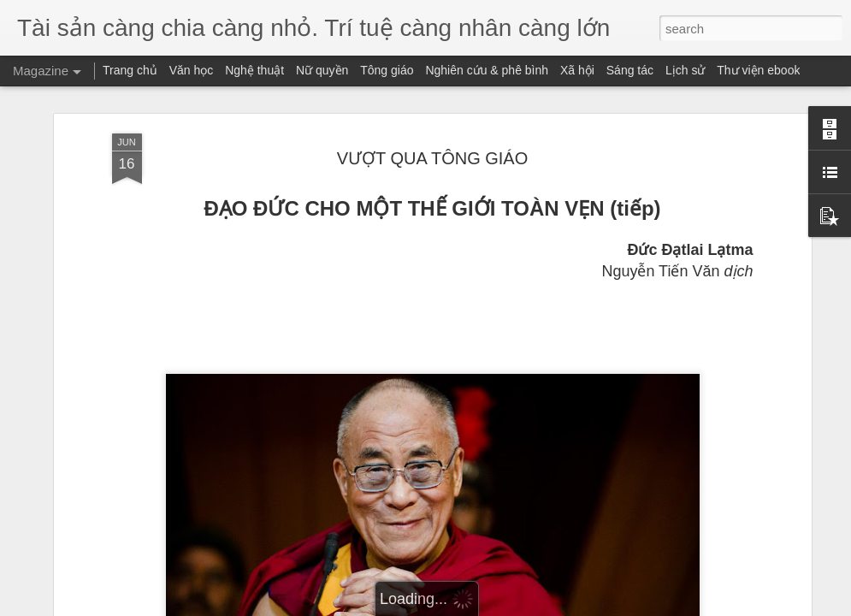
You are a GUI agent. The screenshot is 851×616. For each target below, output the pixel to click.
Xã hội (577, 70)
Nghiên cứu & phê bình (487, 70)
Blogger (479, 607)
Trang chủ (130, 70)
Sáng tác (630, 70)
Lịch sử (685, 70)
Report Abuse (529, 607)
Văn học (192, 70)
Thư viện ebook (758, 70)
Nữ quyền (322, 70)
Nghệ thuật (254, 70)
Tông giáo (387, 70)
